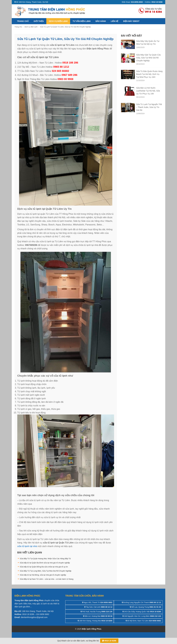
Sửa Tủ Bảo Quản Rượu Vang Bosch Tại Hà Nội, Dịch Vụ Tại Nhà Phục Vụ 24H (149, 74)
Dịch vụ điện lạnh (58, 21)
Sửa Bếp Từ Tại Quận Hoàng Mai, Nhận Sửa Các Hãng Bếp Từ (45, 559)
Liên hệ (114, 21)
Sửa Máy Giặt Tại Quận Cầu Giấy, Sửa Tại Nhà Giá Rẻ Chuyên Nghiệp (149, 58)
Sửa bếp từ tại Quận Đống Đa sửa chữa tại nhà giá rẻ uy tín (44, 567)
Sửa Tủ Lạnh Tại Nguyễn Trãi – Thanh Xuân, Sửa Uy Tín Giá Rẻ (149, 107)
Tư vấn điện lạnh (82, 21)
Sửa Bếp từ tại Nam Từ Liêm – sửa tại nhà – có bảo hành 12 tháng (47, 579)
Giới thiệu (39, 21)
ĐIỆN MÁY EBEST (131, 21)
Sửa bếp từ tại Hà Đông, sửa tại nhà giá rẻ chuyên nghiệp (43, 575)
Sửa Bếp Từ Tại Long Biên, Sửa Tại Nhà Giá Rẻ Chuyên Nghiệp (46, 571)
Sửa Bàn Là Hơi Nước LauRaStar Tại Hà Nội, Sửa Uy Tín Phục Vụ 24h (148, 91)
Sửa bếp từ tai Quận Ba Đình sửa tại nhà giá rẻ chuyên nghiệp (45, 563)
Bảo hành (101, 21)
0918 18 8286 (109, 641)
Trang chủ (23, 21)
